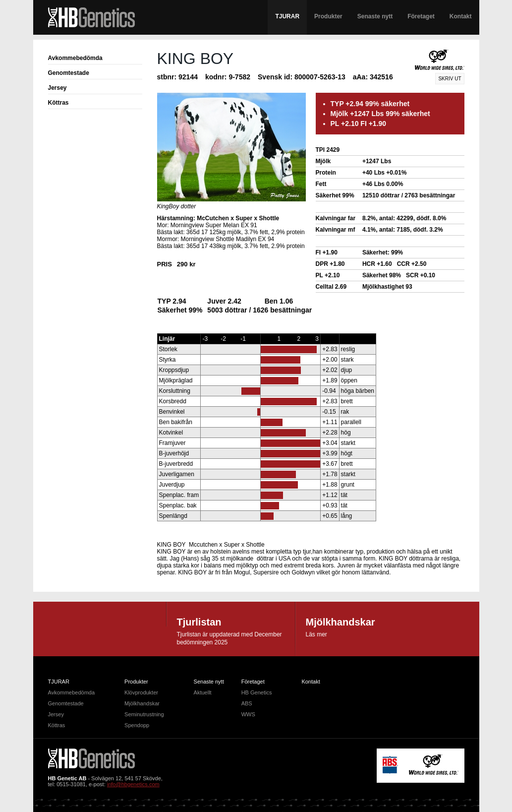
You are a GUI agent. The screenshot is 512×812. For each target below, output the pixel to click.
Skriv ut (450, 79)
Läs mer (316, 634)
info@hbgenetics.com (133, 784)
